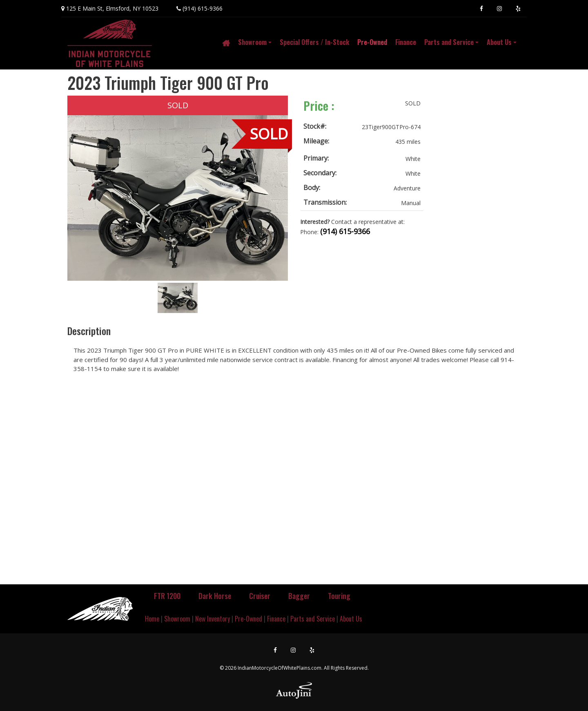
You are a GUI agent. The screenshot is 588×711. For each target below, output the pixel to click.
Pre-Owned (248, 619)
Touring (339, 596)
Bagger (299, 596)
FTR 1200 (167, 596)
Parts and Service (313, 619)
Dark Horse (215, 596)
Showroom (177, 619)
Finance (276, 619)
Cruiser (260, 596)
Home (152, 619)
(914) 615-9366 (203, 8)
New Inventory (213, 619)
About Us (351, 619)
